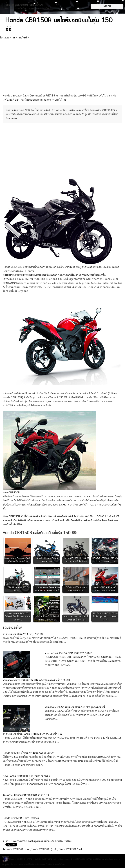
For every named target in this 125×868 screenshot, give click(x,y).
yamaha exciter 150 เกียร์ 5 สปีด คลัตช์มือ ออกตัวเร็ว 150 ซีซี (36, 680)
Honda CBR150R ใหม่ (70, 849)
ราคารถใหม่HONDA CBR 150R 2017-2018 (68, 653)
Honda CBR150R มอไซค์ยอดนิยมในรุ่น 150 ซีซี (59, 25)
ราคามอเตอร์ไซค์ (93, 859)
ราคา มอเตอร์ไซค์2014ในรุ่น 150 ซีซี (23, 634)
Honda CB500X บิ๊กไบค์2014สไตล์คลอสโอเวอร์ (29, 753)
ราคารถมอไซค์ (19, 38)
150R (6, 38)
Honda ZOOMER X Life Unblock (21, 818)
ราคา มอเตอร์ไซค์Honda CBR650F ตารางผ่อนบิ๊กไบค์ (32, 734)
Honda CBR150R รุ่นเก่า (44, 849)
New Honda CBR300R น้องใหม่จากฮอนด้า (26, 776)
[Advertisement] (62, 67)
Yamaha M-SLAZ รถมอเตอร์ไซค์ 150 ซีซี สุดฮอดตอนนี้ (75, 707)
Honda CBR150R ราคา (18, 849)
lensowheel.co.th (24, 841)
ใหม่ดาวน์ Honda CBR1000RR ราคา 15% (26, 795)
